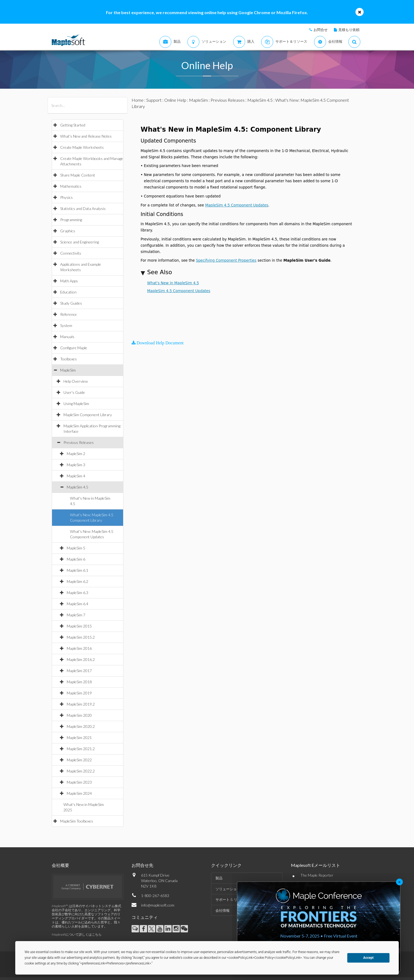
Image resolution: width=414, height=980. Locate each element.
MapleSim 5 (76, 548)
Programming (71, 220)
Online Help (175, 100)
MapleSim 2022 (79, 760)
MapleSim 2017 (79, 671)
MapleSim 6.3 (77, 593)
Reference (69, 314)
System (66, 325)
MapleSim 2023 (79, 782)
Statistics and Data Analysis (83, 208)
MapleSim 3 (76, 465)
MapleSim (68, 370)
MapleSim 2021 (79, 738)
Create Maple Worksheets (82, 147)
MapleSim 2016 (79, 648)
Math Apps (69, 281)
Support (154, 100)
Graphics (68, 231)
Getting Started (73, 125)
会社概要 (60, 865)
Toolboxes (69, 359)
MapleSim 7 (76, 615)
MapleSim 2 (76, 454)
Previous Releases (79, 442)
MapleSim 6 (76, 559)
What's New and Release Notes (86, 136)
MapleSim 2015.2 (81, 637)
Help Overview (76, 381)
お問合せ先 (142, 865)
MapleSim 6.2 (77, 581)
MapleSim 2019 (79, 693)
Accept (369, 958)
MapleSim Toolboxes (77, 821)
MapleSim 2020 (79, 715)
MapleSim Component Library (88, 415)
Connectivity (71, 253)
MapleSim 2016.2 (81, 659)
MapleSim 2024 (79, 793)
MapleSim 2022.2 (81, 771)
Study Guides (71, 303)
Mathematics (71, 186)
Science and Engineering (80, 242)
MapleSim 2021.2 (81, 749)
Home (138, 100)
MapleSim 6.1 (77, 570)
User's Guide (74, 392)
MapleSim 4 (76, 476)
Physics (66, 197)
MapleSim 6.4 (77, 604)
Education (68, 292)
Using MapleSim (76, 404)
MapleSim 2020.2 (81, 726)
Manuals (67, 337)
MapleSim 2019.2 (81, 704)
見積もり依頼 (349, 30)
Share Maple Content (78, 175)
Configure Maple (74, 348)
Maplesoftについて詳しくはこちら (77, 934)
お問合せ (321, 30)
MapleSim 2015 (79, 626)
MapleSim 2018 (79, 682)
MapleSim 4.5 (77, 487)
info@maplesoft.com (158, 905)
